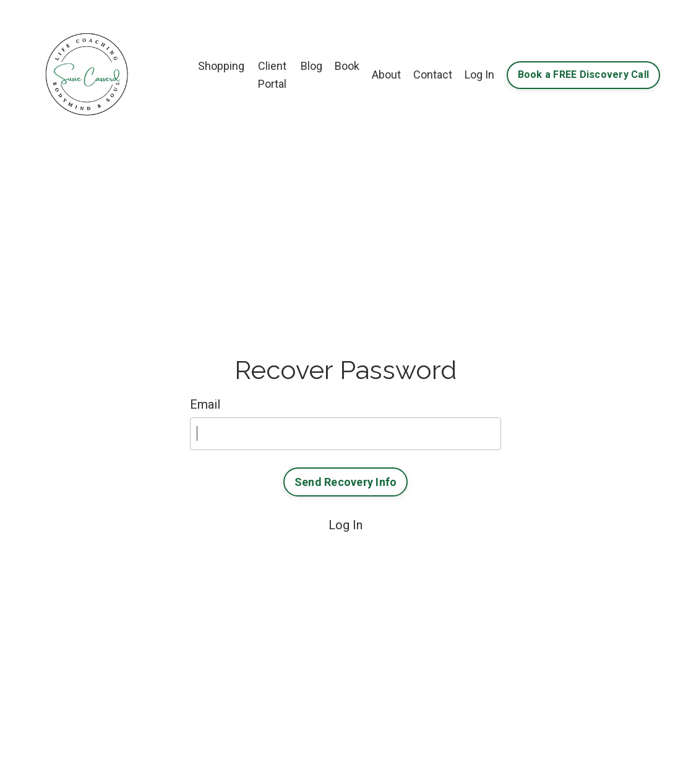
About (386, 75)
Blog (311, 66)
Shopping (221, 66)
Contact (433, 75)
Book (347, 66)
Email (205, 404)
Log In (479, 75)
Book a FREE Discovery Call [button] (584, 75)
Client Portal (272, 75)
